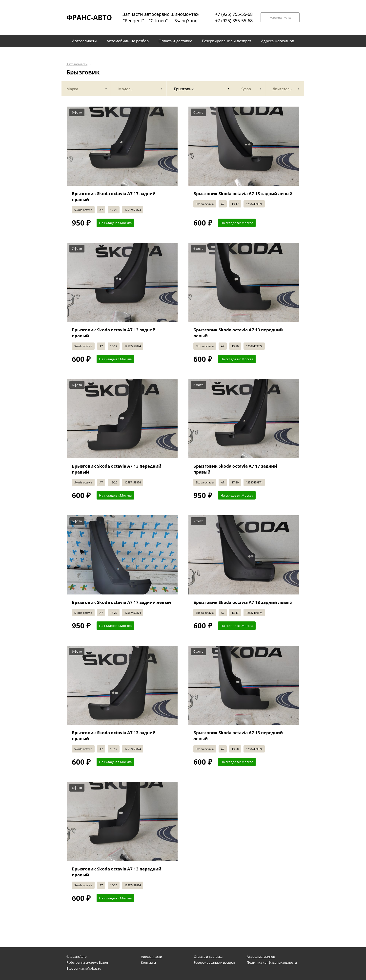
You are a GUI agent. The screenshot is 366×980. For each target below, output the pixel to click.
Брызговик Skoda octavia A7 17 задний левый (121, 602)
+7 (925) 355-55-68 (234, 21)
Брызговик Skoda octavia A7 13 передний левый (238, 333)
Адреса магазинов (261, 957)
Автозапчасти (77, 64)
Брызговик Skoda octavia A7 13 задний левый (243, 194)
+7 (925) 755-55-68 (234, 14)
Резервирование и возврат (214, 962)
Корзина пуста (280, 17)
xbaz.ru (96, 968)
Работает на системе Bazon (87, 962)
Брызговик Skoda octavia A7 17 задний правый (114, 196)
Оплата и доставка (208, 957)
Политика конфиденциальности (272, 962)
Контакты (148, 962)
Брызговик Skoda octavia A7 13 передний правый (117, 469)
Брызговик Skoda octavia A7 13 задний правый (114, 333)
